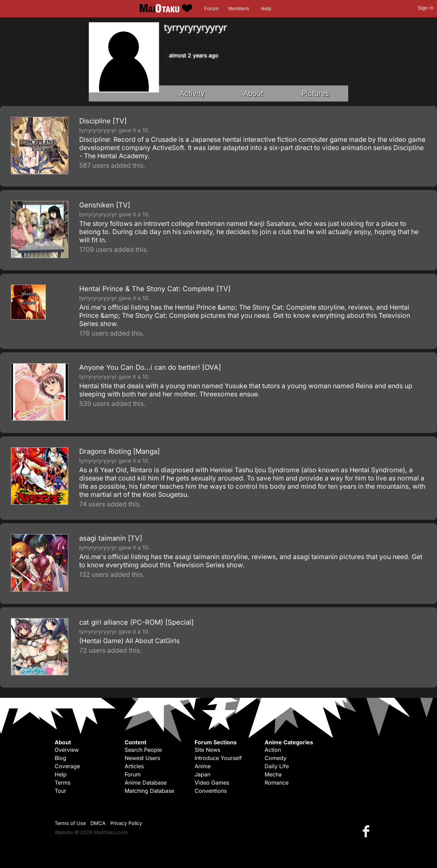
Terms (62, 783)
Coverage (67, 766)
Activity (192, 93)
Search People (143, 750)
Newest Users (142, 758)
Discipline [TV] (103, 121)
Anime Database (146, 783)
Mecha (273, 774)
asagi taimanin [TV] (111, 538)
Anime (203, 766)
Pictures (315, 93)
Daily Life (277, 766)
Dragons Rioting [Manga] (119, 451)
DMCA (98, 823)
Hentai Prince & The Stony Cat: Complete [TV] (155, 289)
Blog (60, 758)
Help (266, 9)
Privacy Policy (126, 823)
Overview (67, 750)
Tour (60, 791)
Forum (211, 9)
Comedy (276, 758)
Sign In (426, 8)
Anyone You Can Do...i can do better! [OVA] (150, 367)
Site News (207, 750)
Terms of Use (70, 823)
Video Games (212, 783)
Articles (134, 766)
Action (273, 750)
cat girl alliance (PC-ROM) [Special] (136, 622)
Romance (277, 783)
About (253, 93)
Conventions (211, 791)
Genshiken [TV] (105, 205)
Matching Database (149, 791)
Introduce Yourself (218, 758)
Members (239, 9)
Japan (202, 774)
